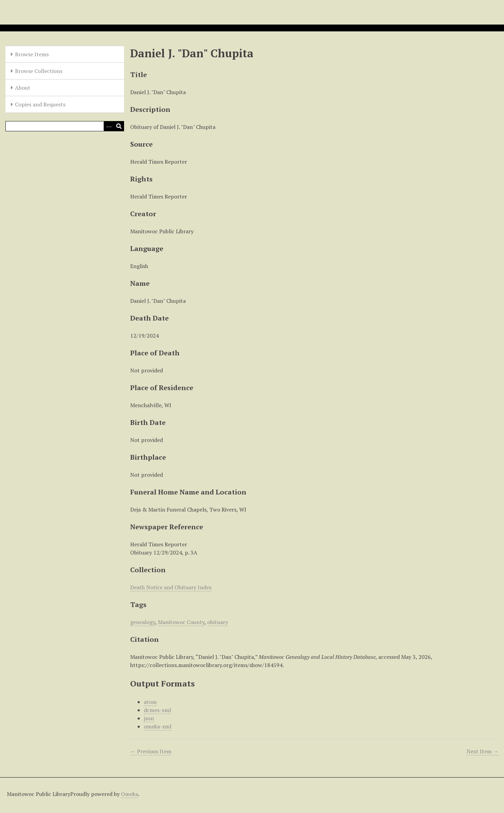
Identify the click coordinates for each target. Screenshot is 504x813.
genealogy (143, 622)
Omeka (129, 794)
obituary (218, 622)
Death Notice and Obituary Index (171, 587)
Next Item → (483, 751)
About (23, 88)
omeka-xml (158, 726)
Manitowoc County (181, 622)
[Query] (65, 126)
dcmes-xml (157, 710)
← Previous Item (151, 751)
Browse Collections (39, 71)
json (149, 718)
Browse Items (32, 54)
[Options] (109, 126)
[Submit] (119, 126)
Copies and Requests (40, 104)
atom (150, 702)
